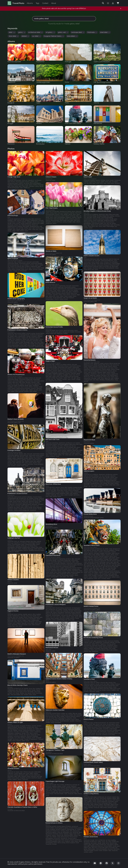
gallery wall (63, 32)
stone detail (13, 36)
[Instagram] (118, 863)
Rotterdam (49, 329)
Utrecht (10, 540)
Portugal (10, 687)
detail (12, 32)
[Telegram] (101, 863)
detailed (25, 36)
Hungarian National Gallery (54, 36)
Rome (47, 681)
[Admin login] (113, 3)
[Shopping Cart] (118, 3)
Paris (85, 839)
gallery (22, 32)
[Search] (103, 3)
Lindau (86, 796)
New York (86, 213)
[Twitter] (113, 863)
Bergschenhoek (88, 516)
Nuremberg (49, 526)
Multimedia (92, 32)
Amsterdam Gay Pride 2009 (92, 362)
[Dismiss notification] (121, 9)
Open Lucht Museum (90, 179)
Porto (85, 721)
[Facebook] (107, 863)
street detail (105, 32)
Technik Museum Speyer (15, 261)
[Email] (95, 863)
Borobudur (87, 640)
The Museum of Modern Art (54, 253)
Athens (10, 582)
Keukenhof (49, 179)
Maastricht (87, 442)
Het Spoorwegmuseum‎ (52, 284)
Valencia (48, 712)
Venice (10, 770)
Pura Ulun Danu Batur (90, 547)
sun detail (36, 36)
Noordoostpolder (12, 179)
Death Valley (87, 764)
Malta (47, 486)
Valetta (86, 473)
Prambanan (11, 332)
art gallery (50, 32)
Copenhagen (49, 783)
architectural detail (35, 32)
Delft (9, 217)
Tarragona (49, 752)
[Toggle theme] (108, 3)
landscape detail (78, 32)
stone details (72, 36)
